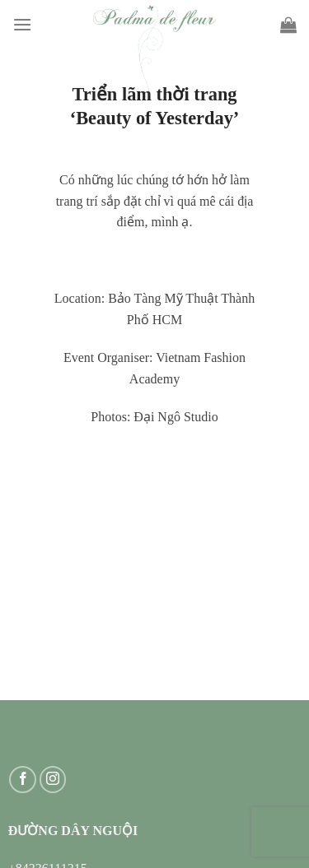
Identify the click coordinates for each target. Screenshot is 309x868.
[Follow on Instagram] (53, 780)
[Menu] (22, 24)
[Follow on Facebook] (23, 780)
